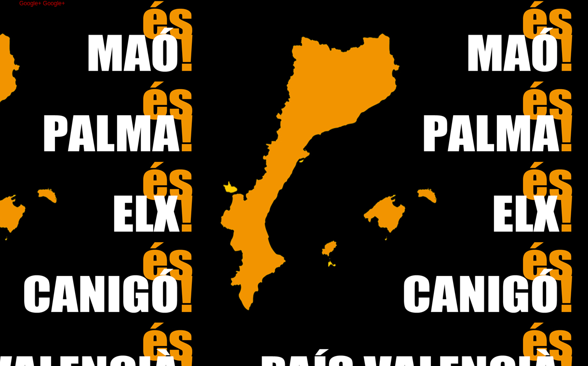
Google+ (31, 3)
